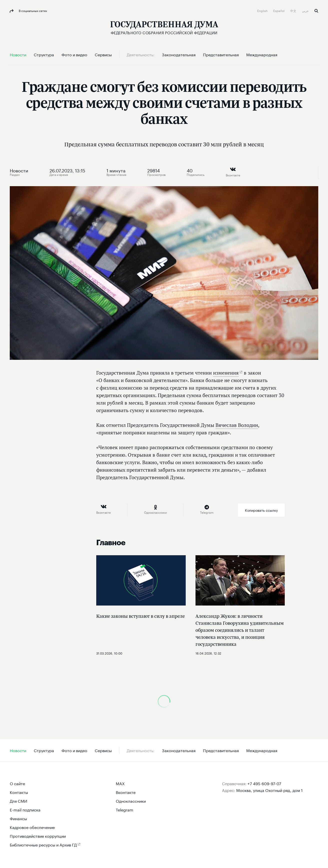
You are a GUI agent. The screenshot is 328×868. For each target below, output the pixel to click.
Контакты (19, 792)
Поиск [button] (316, 11)
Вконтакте (126, 792)
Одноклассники (131, 801)
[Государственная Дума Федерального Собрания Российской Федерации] (164, 28)
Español (279, 10)
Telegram (124, 809)
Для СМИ (18, 801)
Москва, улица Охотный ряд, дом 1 (269, 790)
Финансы (18, 818)
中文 (294, 10)
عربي (306, 10)
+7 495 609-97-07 (264, 783)
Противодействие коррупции (38, 836)
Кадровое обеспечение (32, 827)
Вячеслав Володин (237, 425)
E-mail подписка (25, 809)
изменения (226, 373)
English (263, 10)
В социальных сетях (32, 10)
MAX (120, 783)
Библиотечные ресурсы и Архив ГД (43, 844)
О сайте (17, 783)
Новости (19, 170)
